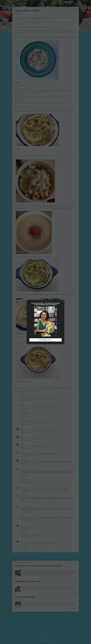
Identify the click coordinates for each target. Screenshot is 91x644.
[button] (63, 301)
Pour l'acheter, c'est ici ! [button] (46, 340)
